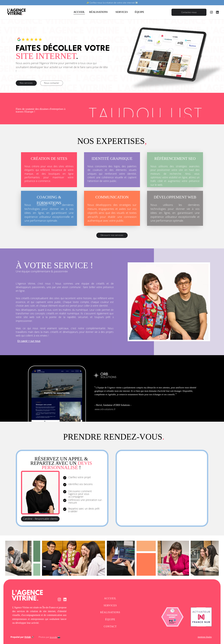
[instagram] (211, 12)
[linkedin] (217, 12)
